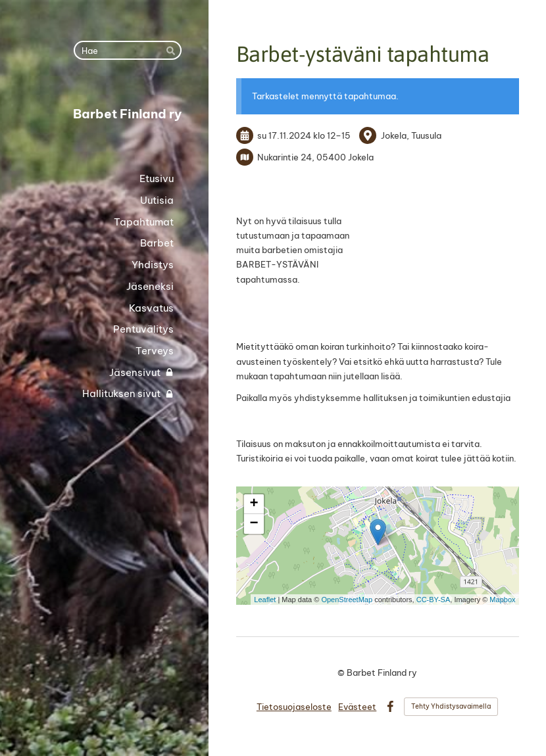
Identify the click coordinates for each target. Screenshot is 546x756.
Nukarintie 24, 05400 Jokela (315, 157)
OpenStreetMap (347, 600)
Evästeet (357, 707)
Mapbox (502, 600)
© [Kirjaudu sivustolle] (342, 673)
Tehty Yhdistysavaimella (451, 706)
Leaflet (265, 600)
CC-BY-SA (434, 600)
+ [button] (254, 504)
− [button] (254, 524)
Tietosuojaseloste (294, 707)
